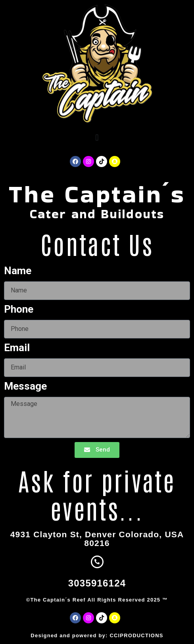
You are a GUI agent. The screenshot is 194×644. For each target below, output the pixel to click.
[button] (97, 137)
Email (17, 348)
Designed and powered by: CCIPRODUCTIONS (97, 635)
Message (25, 386)
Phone (19, 310)
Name (18, 271)
